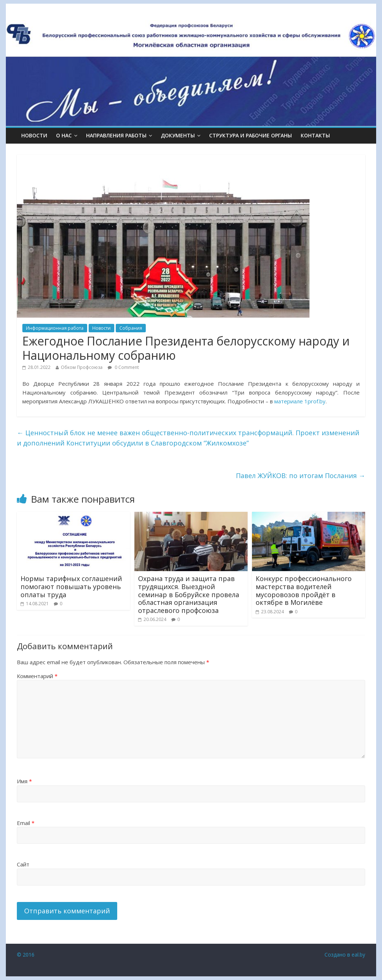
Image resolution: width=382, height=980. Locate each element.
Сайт (23, 864)
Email (26, 823)
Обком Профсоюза (82, 367)
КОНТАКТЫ (315, 135)
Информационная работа (55, 328)
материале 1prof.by (300, 401)
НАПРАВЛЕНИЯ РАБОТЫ (116, 135)
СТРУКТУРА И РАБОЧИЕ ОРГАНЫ (251, 135)
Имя (24, 781)
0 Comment (123, 367)
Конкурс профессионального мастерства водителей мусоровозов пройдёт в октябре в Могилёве (304, 590)
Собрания (131, 328)
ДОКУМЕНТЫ (178, 135)
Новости (34, 135)
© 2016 (26, 955)
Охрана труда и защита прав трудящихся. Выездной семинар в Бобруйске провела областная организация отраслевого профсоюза (189, 594)
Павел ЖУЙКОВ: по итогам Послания (301, 476)
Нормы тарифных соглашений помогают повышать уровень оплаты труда (71, 586)
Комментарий (37, 676)
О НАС (64, 135)
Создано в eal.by (345, 955)
